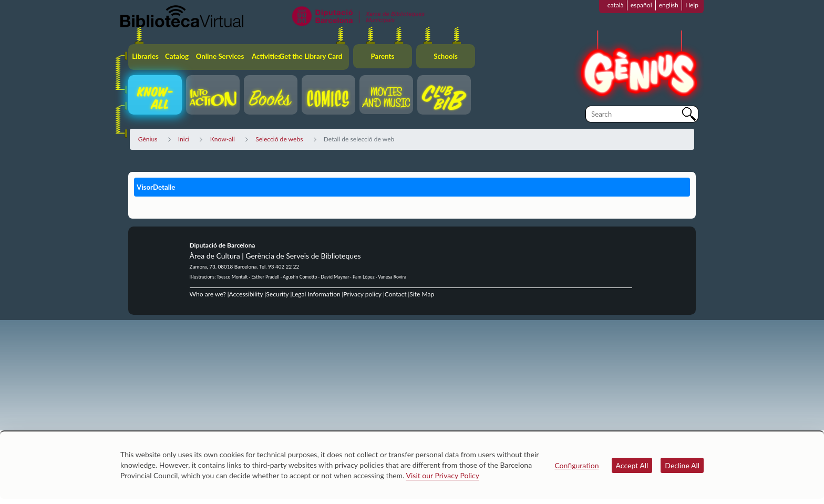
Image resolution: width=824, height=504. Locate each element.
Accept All (632, 465)
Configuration (576, 465)
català (616, 5)
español (641, 5)
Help (692, 5)
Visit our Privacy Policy (443, 475)
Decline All (682, 465)
